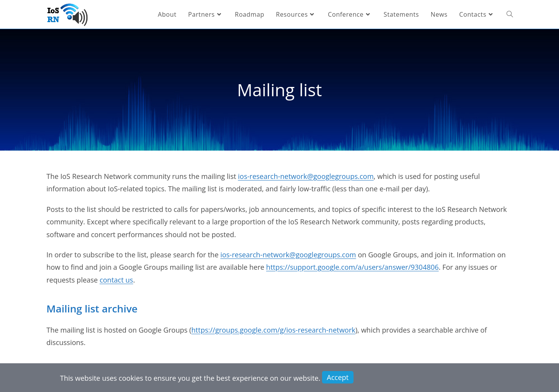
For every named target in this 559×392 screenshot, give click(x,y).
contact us (116, 280)
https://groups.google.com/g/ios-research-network (273, 330)
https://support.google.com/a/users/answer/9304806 (352, 267)
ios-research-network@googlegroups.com (306, 176)
